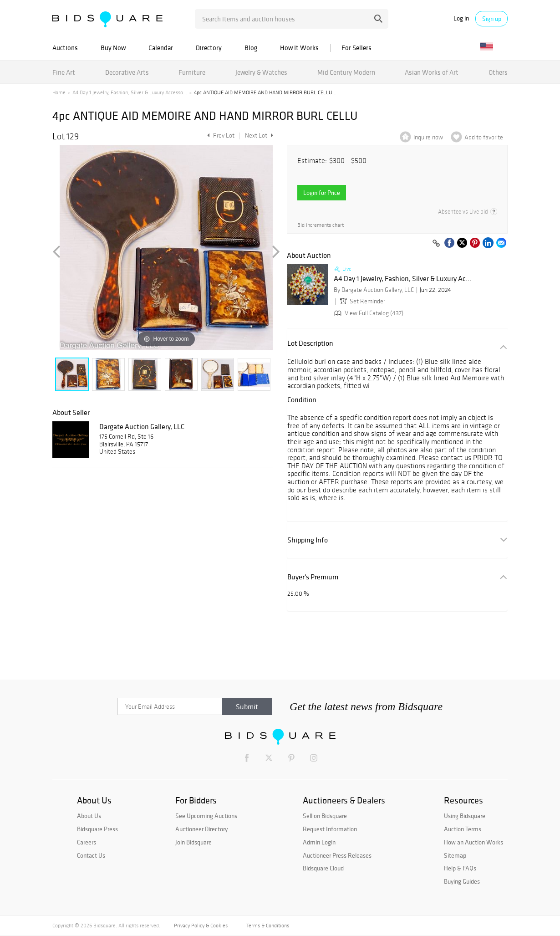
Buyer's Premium (313, 577)
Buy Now (113, 48)
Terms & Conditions (268, 926)
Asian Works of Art (432, 72)
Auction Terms (463, 829)
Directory (209, 48)
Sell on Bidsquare (325, 816)
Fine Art (64, 72)
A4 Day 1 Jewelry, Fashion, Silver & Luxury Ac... (402, 279)
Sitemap (455, 855)
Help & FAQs (460, 868)
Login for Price (322, 193)
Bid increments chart (321, 225)
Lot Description (310, 343)
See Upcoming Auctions (206, 816)
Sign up (492, 19)
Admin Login (319, 842)
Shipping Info (308, 540)
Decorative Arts (127, 72)
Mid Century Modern (346, 72)
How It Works (299, 48)
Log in (461, 18)
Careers (87, 842)
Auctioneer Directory (201, 829)
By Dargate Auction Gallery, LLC (374, 290)
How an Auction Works (473, 842)
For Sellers (356, 48)
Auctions (65, 48)
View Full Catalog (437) (368, 313)
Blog (251, 48)
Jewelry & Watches (261, 72)
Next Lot (259, 136)
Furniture (192, 72)
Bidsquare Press (97, 829)
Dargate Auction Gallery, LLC (142, 426)
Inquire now (428, 137)
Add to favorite (484, 137)
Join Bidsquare (193, 842)
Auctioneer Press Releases (337, 855)
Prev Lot (220, 136)
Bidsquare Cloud (323, 868)
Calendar (161, 48)
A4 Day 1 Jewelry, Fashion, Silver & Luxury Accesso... (130, 92)
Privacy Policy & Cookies (201, 926)
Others (498, 72)
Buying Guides (462, 881)
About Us (89, 816)
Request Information (330, 829)
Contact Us (91, 855)
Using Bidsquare (465, 816)
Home (59, 92)
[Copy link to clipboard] (436, 244)
